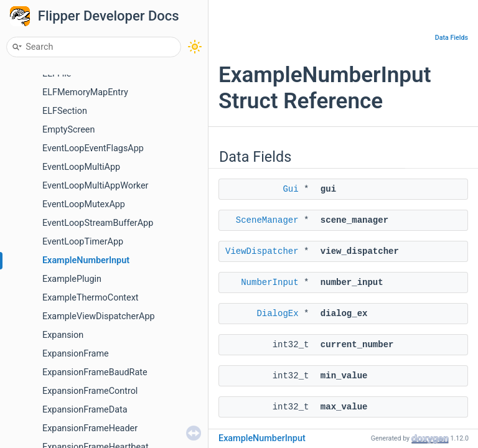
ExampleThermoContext (91, 298)
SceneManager (267, 220)
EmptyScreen (68, 130)
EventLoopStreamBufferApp (98, 223)
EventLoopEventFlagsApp (93, 148)
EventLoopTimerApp (83, 242)
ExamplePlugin (72, 279)
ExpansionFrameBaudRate (95, 372)
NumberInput (269, 282)
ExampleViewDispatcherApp (99, 316)
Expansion (63, 335)
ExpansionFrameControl (90, 391)
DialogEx (277, 314)
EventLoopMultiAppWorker (95, 186)
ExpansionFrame (76, 354)
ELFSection (65, 111)
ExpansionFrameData (85, 410)
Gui (290, 189)
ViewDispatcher (262, 251)
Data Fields (452, 38)
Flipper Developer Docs (109, 16)
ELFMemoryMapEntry (85, 92)
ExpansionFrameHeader (90, 428)
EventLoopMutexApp (84, 204)
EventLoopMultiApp (81, 167)
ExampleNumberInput (86, 260)
